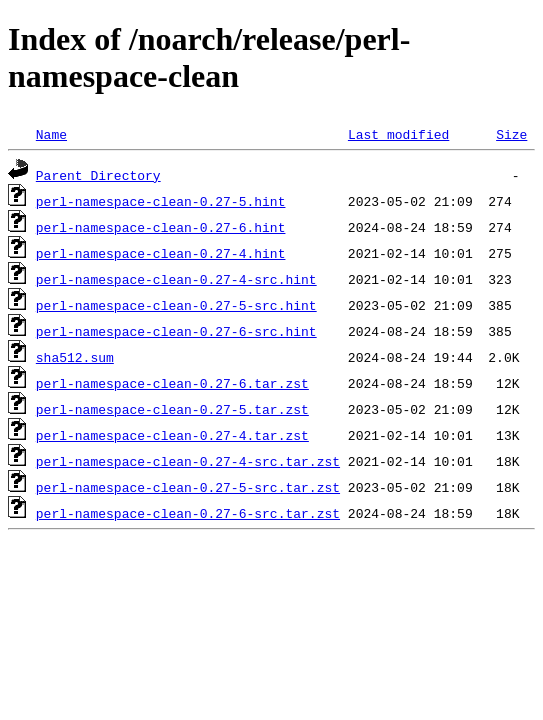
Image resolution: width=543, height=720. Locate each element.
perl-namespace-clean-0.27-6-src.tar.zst (188, 513)
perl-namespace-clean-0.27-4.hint (161, 253)
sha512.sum (75, 357)
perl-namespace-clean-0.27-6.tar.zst (172, 383)
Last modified (398, 134)
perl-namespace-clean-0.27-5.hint (161, 201)
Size (511, 134)
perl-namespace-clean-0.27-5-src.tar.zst (188, 487)
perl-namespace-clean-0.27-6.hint (161, 227)
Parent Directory (98, 175)
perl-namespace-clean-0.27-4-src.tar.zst (188, 461)
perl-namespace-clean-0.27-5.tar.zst (172, 409)
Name (51, 134)
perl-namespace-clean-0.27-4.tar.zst (172, 435)
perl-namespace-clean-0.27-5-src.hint (176, 305)
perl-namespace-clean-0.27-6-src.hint (176, 331)
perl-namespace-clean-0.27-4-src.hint (176, 279)
